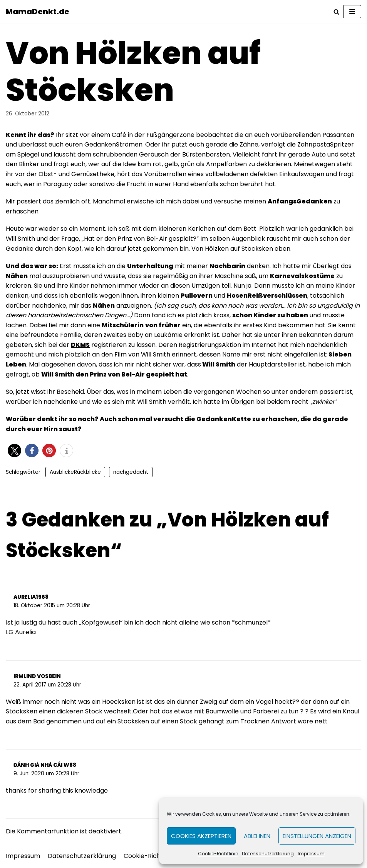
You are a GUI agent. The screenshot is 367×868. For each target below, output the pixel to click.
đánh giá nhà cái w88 (45, 765)
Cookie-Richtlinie (218, 854)
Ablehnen (257, 836)
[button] (14, 451)
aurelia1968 (31, 597)
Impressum (311, 854)
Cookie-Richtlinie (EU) (157, 856)
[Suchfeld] (336, 12)
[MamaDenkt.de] (38, 12)
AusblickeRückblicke (75, 472)
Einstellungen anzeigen (317, 836)
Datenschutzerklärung (268, 854)
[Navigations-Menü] (352, 12)
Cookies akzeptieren (201, 836)
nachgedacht (131, 472)
